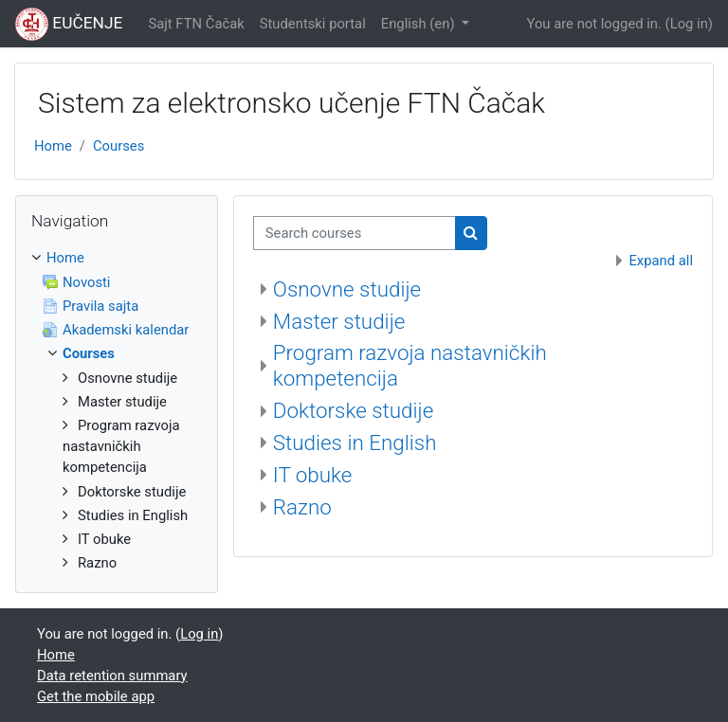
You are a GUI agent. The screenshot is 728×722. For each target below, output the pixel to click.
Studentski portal (313, 24)
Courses (118, 146)
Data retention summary (112, 676)
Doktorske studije (354, 410)
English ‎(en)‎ (419, 24)
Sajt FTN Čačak (196, 24)
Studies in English (355, 442)
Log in (689, 24)
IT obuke (313, 475)
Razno (302, 507)
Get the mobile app (96, 696)
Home (53, 146)
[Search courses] (355, 233)
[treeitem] (117, 410)
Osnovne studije (347, 289)
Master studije (339, 321)
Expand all (661, 261)
